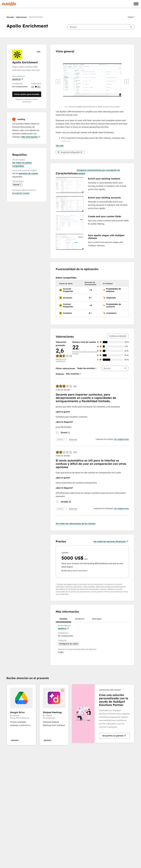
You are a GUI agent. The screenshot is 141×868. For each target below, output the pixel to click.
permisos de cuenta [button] (28, 173)
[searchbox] (101, 27)
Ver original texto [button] (121, 439)
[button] (131, 17)
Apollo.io (18, 79)
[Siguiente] (127, 81)
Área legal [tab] (97, 620)
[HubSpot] (9, 4)
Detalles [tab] (63, 620)
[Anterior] (58, 81)
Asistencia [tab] (80, 620)
